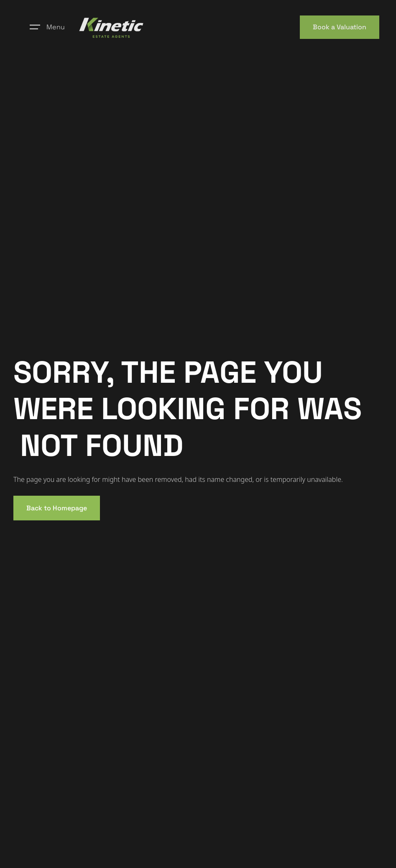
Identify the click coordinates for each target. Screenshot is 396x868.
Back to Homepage (57, 508)
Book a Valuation (340, 27)
